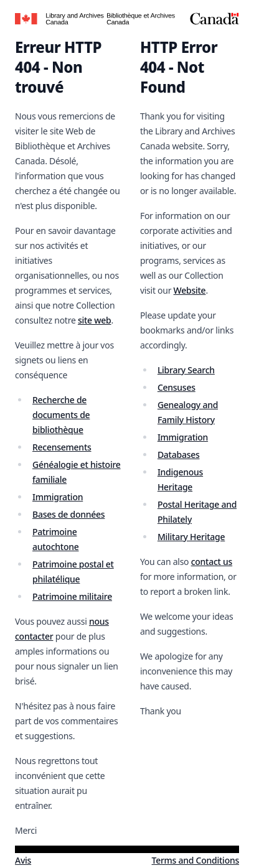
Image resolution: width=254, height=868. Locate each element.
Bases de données (68, 514)
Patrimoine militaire (72, 596)
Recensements (62, 447)
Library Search (186, 370)
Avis (23, 860)
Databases (179, 455)
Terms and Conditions (195, 860)
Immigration (58, 497)
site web (95, 320)
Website (190, 290)
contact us (212, 562)
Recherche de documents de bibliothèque (61, 415)
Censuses (176, 387)
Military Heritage (191, 537)
